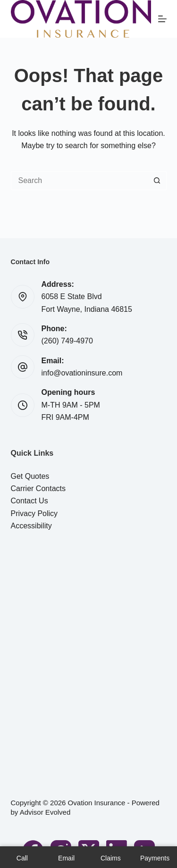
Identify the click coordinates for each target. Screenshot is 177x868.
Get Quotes (30, 476)
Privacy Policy (34, 513)
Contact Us (29, 501)
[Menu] (162, 19)
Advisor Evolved (45, 812)
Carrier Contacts (38, 488)
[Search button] (157, 181)
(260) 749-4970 (67, 341)
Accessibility (31, 526)
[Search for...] (79, 181)
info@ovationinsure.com (82, 373)
